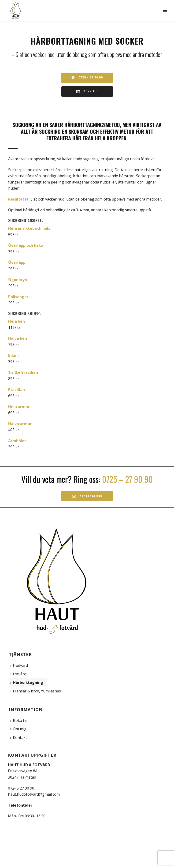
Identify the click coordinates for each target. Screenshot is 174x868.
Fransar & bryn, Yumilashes (35, 691)
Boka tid (19, 720)
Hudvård (19, 665)
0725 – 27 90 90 (127, 479)
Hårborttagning (27, 682)
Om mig (18, 729)
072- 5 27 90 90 (21, 788)
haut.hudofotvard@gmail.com (34, 794)
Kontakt (19, 737)
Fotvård (18, 674)
